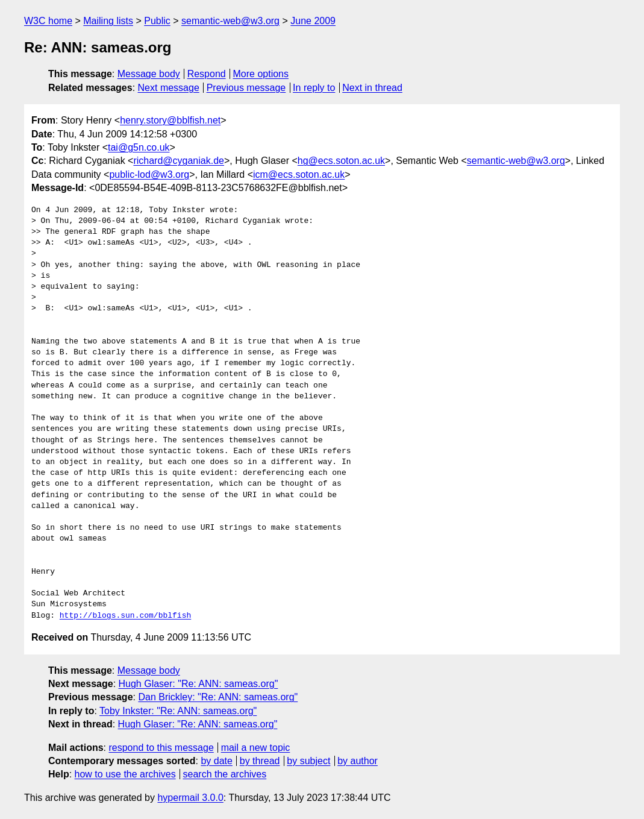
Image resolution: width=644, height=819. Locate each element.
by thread (260, 761)
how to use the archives (125, 774)
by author (358, 761)
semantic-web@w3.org (230, 21)
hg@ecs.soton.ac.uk (341, 161)
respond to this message (161, 748)
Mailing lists (108, 21)
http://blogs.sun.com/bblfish (125, 616)
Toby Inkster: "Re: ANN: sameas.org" (178, 711)
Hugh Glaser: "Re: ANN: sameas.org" (199, 684)
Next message (169, 88)
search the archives (225, 774)
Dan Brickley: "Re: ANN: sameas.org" (218, 697)
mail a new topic (256, 748)
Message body (149, 74)
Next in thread (372, 88)
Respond (207, 74)
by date (216, 761)
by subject (308, 761)
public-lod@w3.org (149, 174)
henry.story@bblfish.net (170, 120)
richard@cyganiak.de (179, 161)
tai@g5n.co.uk (139, 147)
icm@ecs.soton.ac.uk (299, 174)
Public (157, 21)
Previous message (246, 88)
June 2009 (313, 21)
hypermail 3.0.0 (190, 798)
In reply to (314, 88)
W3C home (48, 21)
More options (261, 74)
